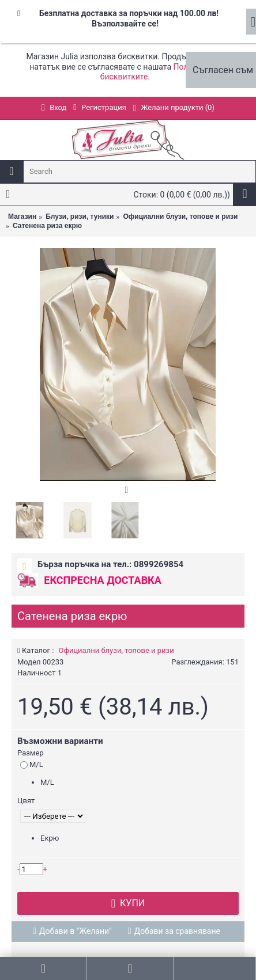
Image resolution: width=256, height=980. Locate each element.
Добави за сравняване (177, 931)
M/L (32, 765)
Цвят (26, 801)
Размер (31, 753)
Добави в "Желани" (76, 931)
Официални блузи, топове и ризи (116, 650)
